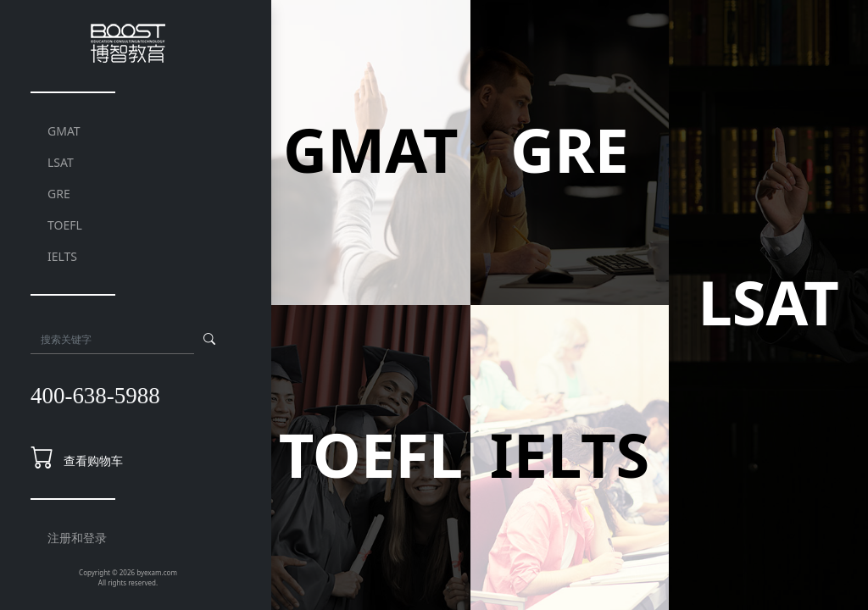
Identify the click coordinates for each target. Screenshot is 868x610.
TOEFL (65, 225)
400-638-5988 (95, 396)
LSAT (61, 162)
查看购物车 (93, 460)
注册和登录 (77, 538)
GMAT (64, 131)
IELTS (62, 256)
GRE (59, 194)
